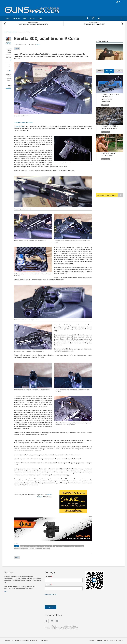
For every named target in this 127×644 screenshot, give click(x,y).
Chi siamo (93, 641)
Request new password (51, 594)
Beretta (17, 546)
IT (119, 2)
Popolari (109, 71)
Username (48, 577)
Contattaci (100, 641)
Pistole (38, 44)
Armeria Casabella (47, 546)
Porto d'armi (80, 546)
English (19, 49)
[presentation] (58, 600)
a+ (10, 70)
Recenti (100, 71)
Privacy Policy (114, 641)
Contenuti (17, 18)
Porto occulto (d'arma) (60, 546)
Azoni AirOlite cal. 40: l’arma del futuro (109, 155)
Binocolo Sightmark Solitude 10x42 (94, 24)
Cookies (121, 641)
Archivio (118, 71)
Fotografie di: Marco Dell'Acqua (23, 122)
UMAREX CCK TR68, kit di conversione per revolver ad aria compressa (110, 98)
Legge (42, 18)
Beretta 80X (19, 126)
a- (8, 71)
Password (48, 585)
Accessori (105, 105)
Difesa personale (29, 548)
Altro (34, 18)
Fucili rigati (106, 132)
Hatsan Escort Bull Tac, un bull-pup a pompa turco (33, 24)
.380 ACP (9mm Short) (26, 546)
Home (8, 18)
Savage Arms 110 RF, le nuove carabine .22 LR (110, 128)
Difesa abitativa (19, 548)
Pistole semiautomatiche (42, 548)
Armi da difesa (71, 546)
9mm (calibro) (37, 546)
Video (27, 18)
